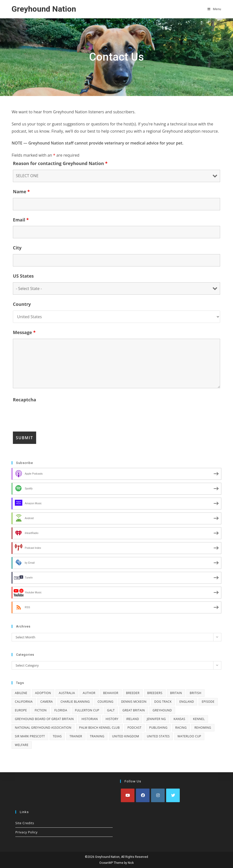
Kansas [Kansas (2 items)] (179, 719)
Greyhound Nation (44, 9)
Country (22, 304)
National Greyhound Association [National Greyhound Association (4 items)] (43, 728)
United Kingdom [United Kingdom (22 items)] (126, 736)
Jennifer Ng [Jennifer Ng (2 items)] (156, 719)
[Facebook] (143, 795)
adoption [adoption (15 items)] (43, 693)
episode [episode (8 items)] (208, 702)
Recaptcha (25, 400)
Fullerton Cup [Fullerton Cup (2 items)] (87, 710)
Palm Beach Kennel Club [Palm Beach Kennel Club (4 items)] (100, 728)
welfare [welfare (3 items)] (22, 745)
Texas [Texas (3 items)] (57, 736)
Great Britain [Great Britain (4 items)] (134, 710)
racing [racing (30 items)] (181, 728)
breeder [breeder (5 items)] (133, 693)
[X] (173, 795)
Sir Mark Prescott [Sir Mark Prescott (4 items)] (30, 736)
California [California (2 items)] (24, 702)
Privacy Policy (26, 832)
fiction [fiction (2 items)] (41, 710)
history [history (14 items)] (112, 719)
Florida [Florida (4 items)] (61, 710)
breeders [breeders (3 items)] (155, 693)
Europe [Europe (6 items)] (21, 710)
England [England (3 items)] (187, 702)
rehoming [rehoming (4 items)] (203, 728)
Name (21, 192)
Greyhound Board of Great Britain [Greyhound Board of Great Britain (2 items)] (44, 719)
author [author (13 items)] (89, 693)
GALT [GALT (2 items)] (111, 710)
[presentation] (51, 416)
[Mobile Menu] (214, 9)
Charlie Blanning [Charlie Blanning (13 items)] (75, 702)
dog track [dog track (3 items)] (163, 702)
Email (21, 220)
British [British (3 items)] (195, 693)
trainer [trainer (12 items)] (76, 736)
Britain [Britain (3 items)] (176, 693)
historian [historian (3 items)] (90, 719)
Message (24, 332)
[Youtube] (128, 795)
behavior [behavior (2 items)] (111, 693)
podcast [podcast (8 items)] (134, 728)
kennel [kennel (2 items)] (199, 719)
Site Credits (25, 823)
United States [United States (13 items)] (158, 736)
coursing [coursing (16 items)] (105, 702)
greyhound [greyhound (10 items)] (162, 710)
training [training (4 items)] (97, 736)
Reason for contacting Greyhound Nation (60, 163)
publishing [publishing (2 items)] (158, 728)
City (17, 248)
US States (23, 276)
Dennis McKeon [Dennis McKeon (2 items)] (134, 702)
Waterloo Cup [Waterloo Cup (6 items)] (189, 736)
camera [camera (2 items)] (47, 702)
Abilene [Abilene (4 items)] (21, 693)
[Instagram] (158, 795)
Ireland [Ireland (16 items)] (132, 719)
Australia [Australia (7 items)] (67, 693)
